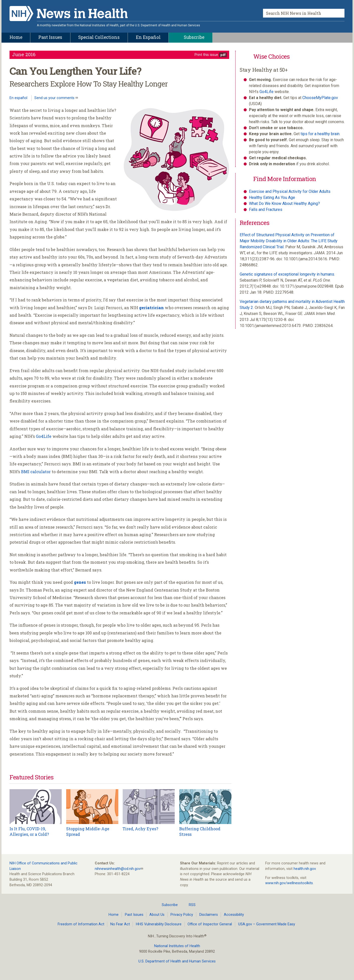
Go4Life (44, 436)
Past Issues (134, 915)
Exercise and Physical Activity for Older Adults (290, 191)
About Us (157, 915)
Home (114, 915)
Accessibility (234, 915)
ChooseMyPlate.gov (320, 98)
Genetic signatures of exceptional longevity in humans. (287, 274)
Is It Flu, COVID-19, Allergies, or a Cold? (29, 831)
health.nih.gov (305, 869)
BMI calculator (36, 472)
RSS (189, 905)
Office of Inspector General (210, 924)
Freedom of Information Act (81, 924)
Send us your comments (55, 98)
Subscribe (167, 905)
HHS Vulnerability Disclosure (159, 924)
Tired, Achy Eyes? (140, 829)
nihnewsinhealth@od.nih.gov (118, 869)
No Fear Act (120, 924)
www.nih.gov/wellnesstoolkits (289, 883)
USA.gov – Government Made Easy (267, 924)
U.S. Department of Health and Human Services (177, 961)
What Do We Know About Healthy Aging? (284, 203)
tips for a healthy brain (320, 134)
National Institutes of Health (177, 946)
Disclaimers (209, 915)
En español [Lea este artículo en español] (18, 98)
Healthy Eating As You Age (272, 197)
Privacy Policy (182, 915)
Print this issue (206, 55)
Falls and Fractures (266, 210)
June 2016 (24, 54)
